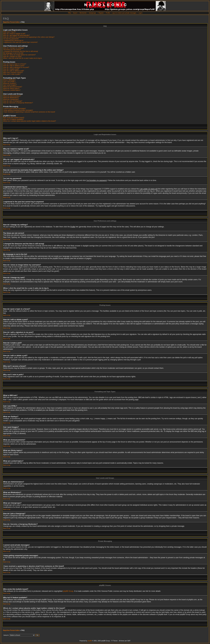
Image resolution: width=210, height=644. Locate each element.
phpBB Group (68, 591)
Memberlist (83, 13)
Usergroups (92, 13)
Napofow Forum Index (11, 22)
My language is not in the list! (13, 53)
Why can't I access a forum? (13, 72)
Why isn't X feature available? (13, 119)
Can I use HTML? (9, 82)
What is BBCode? (9, 80)
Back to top (7, 145)
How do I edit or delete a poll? (14, 71)
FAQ (69, 13)
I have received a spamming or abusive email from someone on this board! (29, 112)
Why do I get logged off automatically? (16, 35)
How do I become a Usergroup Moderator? (18, 103)
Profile (108, 13)
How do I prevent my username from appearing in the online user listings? (29, 37)
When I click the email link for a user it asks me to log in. (23, 58)
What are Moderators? (11, 98)
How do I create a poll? (11, 69)
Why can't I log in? (10, 32)
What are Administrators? (12, 96)
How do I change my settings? (14, 48)
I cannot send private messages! (14, 108)
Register (101, 13)
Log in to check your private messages (124, 13)
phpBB (90, 641)
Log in (140, 13)
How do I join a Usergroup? (13, 101)
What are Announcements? (13, 87)
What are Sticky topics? (11, 88)
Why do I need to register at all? (14, 34)
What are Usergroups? (11, 99)
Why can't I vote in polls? (12, 74)
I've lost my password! (11, 39)
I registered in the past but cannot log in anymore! (20, 42)
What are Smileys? (10, 83)
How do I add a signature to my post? (16, 67)
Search (75, 13)
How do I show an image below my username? (19, 55)
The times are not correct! (12, 50)
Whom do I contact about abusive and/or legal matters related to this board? (30, 121)
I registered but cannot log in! (13, 40)
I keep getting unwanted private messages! (18, 110)
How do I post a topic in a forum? (15, 64)
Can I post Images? (10, 85)
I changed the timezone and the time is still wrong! (21, 51)
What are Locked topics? (12, 90)
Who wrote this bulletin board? (14, 118)
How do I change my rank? (12, 56)
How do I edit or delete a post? (14, 66)
